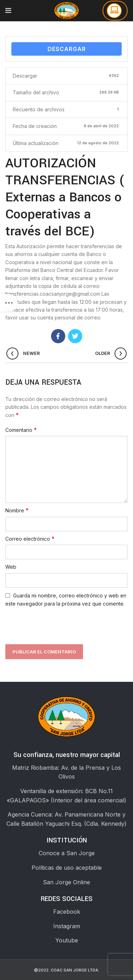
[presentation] (56, 625)
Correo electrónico (30, 539)
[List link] (66, 853)
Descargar (67, 49)
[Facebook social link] (58, 336)
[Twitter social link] (75, 336)
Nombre (17, 510)
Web (11, 567)
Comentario (21, 430)
